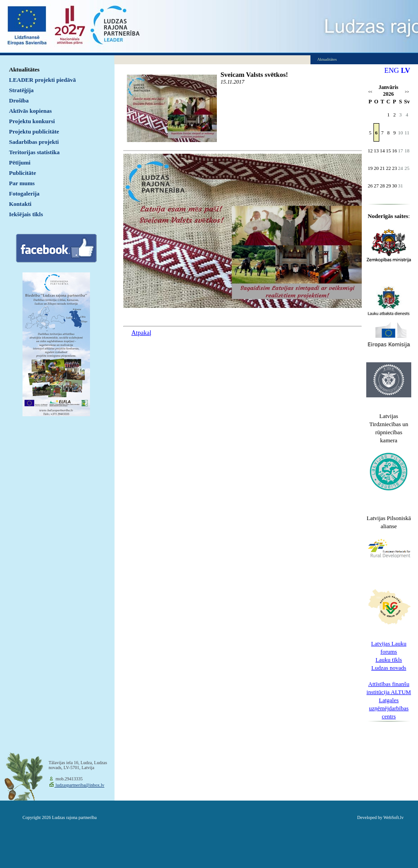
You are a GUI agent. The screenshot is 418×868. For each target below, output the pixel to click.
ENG (392, 70)
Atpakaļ (141, 333)
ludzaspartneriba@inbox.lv (79, 785)
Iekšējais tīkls (26, 214)
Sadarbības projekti (34, 142)
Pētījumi (20, 162)
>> (407, 92)
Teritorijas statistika (34, 152)
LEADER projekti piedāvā (43, 80)
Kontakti (20, 204)
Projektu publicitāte (34, 131)
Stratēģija (21, 90)
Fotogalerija (24, 194)
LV (406, 70)
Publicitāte (22, 173)
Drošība (19, 100)
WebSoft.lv (393, 817)
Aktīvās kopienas (30, 111)
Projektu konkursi (32, 121)
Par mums (22, 183)
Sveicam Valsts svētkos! (254, 75)
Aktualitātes (24, 69)
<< (370, 92)
